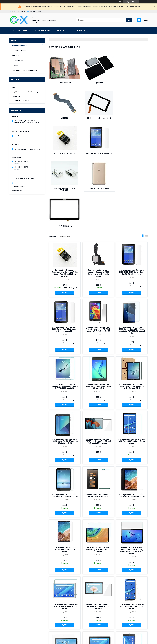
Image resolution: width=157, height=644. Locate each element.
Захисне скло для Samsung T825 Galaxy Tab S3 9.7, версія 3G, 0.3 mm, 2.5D (65, 369)
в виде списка (147, 164)
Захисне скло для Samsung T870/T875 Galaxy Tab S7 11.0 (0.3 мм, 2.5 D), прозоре (98, 369)
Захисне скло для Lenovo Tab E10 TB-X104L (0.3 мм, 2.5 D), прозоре (65, 534)
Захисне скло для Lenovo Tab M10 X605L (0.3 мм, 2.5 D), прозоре (98, 534)
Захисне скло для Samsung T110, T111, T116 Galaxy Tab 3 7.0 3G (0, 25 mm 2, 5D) (132, 200)
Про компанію (17, 60)
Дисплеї (98, 83)
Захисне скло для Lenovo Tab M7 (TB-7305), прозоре (98, 423)
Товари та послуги (19, 45)
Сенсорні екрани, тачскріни (65, 118)
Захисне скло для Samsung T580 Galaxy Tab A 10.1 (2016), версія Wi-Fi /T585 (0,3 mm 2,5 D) (132, 258)
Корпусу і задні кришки (98, 153)
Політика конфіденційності (111, 641)
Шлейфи (132, 83)
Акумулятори (64, 83)
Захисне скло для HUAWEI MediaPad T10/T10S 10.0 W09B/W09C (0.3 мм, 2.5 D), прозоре (132, 478)
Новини (15, 65)
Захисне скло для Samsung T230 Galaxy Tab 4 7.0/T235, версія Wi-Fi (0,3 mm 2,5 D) (98, 257)
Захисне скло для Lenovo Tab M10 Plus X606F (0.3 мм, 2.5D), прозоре (132, 369)
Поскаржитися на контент (92, 641)
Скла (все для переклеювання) (132, 154)
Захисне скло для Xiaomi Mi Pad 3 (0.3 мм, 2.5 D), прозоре (65, 423)
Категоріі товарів (20, 30)
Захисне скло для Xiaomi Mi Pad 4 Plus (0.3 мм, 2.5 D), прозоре (65, 477)
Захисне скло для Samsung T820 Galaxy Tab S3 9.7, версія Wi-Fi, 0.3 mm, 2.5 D (132, 314)
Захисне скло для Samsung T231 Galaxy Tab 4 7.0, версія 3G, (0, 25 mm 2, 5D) (65, 257)
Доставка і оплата (41, 30)
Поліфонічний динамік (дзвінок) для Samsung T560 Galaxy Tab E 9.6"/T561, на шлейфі (65, 201)
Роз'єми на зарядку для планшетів (64, 154)
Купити (65, 221)
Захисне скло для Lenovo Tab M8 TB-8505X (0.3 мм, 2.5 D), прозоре (132, 534)
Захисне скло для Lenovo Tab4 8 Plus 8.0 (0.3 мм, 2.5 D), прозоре (132, 589)
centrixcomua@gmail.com (23, 183)
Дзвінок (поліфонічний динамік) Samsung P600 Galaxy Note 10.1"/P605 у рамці (98, 201)
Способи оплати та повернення (24, 70)
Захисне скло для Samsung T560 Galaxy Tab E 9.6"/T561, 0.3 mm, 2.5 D (98, 314)
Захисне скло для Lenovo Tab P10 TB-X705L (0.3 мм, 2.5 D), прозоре (65, 589)
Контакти (80, 30)
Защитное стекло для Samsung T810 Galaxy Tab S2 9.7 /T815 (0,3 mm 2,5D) (65, 314)
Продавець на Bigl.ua (78, 638)
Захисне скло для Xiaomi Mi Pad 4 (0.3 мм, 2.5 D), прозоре (132, 423)
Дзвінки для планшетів (98, 118)
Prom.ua (90, 636)
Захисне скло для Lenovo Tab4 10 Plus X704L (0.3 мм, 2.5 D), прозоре (98, 589)
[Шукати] (129, 20)
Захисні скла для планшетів (132, 118)
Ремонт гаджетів (63, 30)
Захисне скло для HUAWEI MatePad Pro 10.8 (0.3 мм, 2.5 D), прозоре (98, 477)
